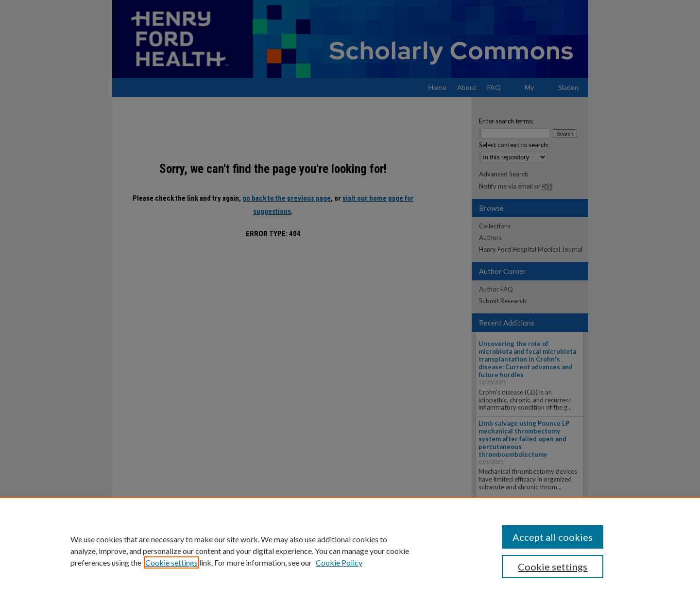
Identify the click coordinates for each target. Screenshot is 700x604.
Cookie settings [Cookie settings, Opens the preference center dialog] (553, 567)
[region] (350, 551)
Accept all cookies (553, 537)
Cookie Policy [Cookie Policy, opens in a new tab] (339, 562)
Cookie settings (171, 562)
